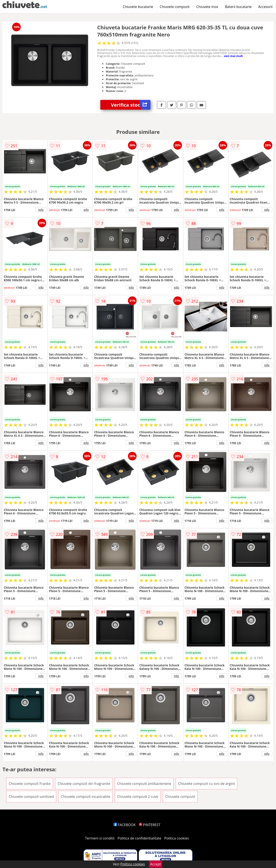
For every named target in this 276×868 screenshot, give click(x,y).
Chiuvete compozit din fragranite (84, 784)
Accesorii (265, 7)
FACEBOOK (125, 825)
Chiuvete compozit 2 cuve (138, 797)
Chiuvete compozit (175, 7)
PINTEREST (150, 825)
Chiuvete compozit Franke (30, 784)
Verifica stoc (131, 105)
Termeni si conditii (100, 838)
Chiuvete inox (207, 7)
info (41, 210)
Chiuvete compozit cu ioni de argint (206, 784)
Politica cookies (177, 838)
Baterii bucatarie (238, 7)
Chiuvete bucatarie (138, 7)
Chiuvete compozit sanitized (31, 797)
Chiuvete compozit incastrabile (85, 797)
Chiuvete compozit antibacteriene (144, 784)
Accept (156, 864)
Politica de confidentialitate (139, 838)
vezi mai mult (233, 56)
